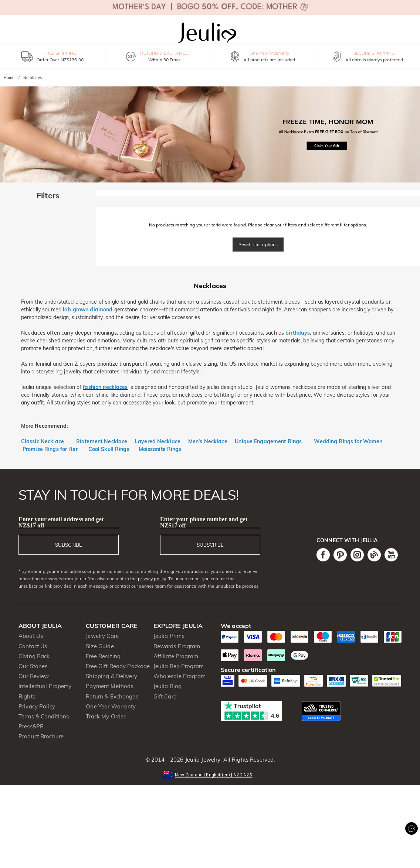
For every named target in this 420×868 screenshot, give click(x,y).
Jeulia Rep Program (179, 666)
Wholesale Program (179, 676)
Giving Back (34, 656)
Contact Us (33, 646)
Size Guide (100, 646)
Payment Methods (109, 686)
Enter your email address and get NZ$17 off (61, 522)
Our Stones (33, 666)
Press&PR (31, 726)
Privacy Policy (37, 706)
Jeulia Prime (169, 636)
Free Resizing (103, 656)
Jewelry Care (102, 636)
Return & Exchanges (112, 696)
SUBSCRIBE (69, 545)
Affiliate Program (176, 656)
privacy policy (152, 579)
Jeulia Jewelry (202, 760)
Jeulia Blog (167, 686)
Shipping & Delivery (111, 676)
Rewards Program (177, 646)
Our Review (34, 676)
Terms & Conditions (44, 716)
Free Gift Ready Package (118, 666)
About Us (31, 636)
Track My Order (106, 716)
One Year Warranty (111, 706)
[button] (210, 774)
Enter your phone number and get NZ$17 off (204, 522)
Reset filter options (258, 244)
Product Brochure (41, 736)
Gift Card (165, 696)
